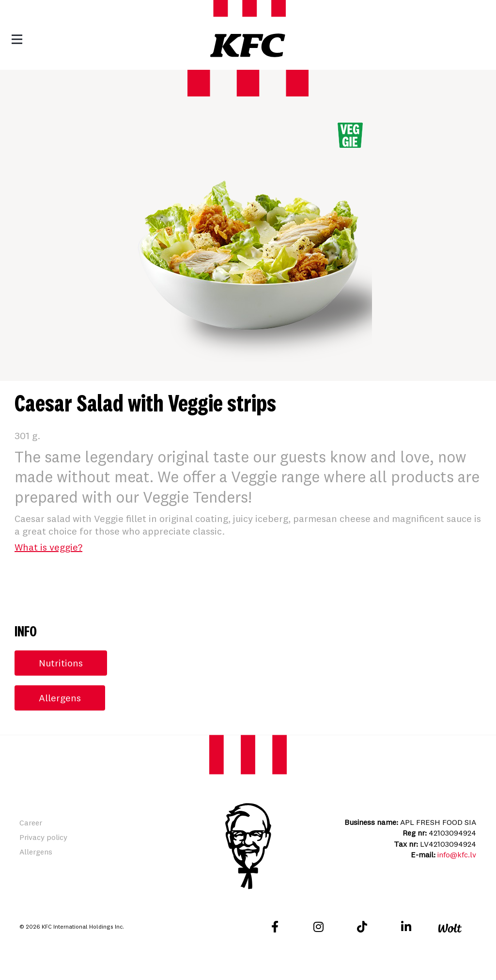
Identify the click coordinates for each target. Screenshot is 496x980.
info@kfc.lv (457, 854)
